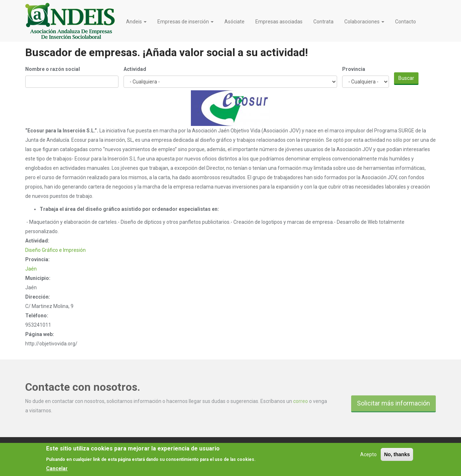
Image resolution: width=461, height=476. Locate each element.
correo (301, 401)
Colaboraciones (364, 22)
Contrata (323, 22)
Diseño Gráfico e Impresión (55, 250)
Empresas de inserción (185, 22)
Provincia (354, 69)
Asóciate (234, 22)
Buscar (406, 78)
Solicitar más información (393, 403)
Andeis (136, 22)
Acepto (368, 457)
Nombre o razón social (53, 69)
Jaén (31, 269)
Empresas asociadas (279, 22)
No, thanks (397, 457)
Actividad (135, 69)
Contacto (406, 22)
